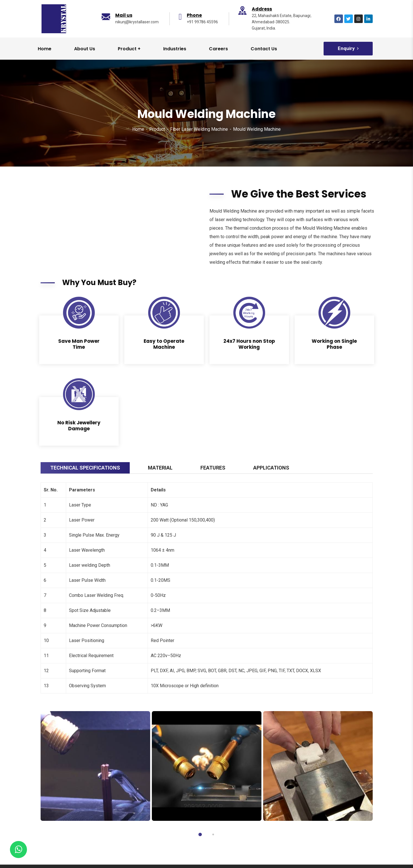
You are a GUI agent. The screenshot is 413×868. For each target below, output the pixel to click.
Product (157, 129)
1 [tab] (200, 834)
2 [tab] (213, 834)
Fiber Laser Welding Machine (199, 129)
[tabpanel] (95, 766)
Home (138, 129)
